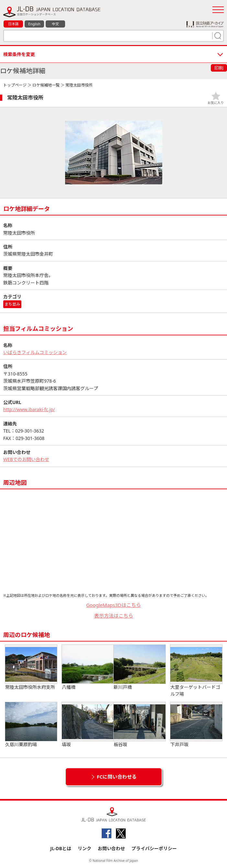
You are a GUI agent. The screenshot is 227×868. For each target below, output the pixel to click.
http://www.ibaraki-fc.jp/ (29, 409)
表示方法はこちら (114, 616)
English (34, 24)
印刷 (219, 68)
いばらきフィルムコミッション (35, 352)
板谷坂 (140, 725)
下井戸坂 (196, 725)
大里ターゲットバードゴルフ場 (196, 671)
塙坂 (88, 725)
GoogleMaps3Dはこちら (113, 605)
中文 (55, 24)
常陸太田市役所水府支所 (31, 667)
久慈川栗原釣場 (31, 725)
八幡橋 (88, 667)
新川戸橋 (140, 667)
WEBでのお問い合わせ (26, 459)
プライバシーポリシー (154, 848)
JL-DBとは (61, 848)
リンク (85, 848)
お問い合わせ (111, 848)
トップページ (15, 85)
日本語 (13, 24)
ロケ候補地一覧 (46, 85)
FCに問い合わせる (117, 777)
